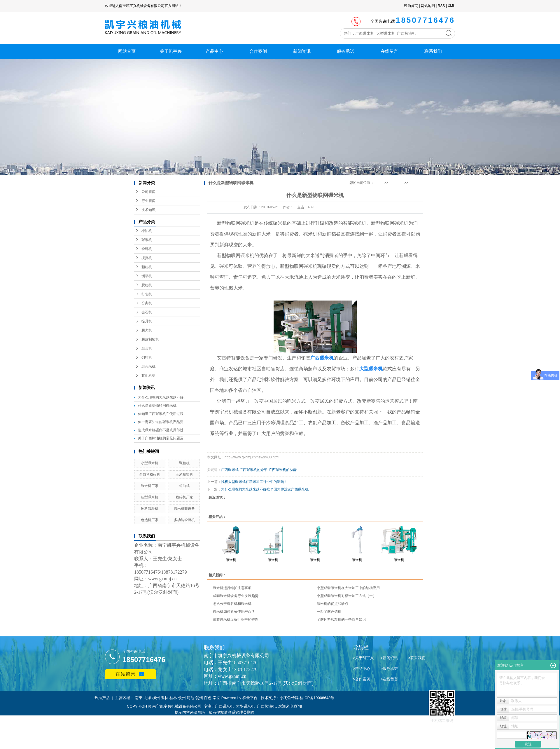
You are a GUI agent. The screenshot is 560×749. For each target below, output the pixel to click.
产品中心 (214, 51)
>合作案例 (362, 679)
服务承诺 (346, 51)
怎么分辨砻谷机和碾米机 (232, 604)
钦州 (182, 698)
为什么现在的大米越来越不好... (162, 397)
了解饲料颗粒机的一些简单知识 (341, 619)
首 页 (379, 183)
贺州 (199, 698)
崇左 (216, 698)
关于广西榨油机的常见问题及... (162, 438)
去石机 (147, 312)
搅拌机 (147, 258)
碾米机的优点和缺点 (332, 604)
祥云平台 (250, 698)
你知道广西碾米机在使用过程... (162, 414)
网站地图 (428, 6)
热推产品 (102, 698)
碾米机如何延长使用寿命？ (234, 612)
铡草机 (147, 276)
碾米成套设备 (184, 509)
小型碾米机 (150, 463)
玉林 (164, 698)
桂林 (173, 698)
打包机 (147, 294)
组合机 (147, 348)
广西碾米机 (230, 470)
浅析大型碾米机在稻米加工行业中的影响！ (254, 482)
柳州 (156, 698)
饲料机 (147, 357)
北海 (147, 698)
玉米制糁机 (184, 474)
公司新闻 (148, 192)
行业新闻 (148, 201)
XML (451, 6)
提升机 (147, 321)
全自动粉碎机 (150, 474)
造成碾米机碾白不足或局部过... (162, 430)
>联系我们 (417, 658)
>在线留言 (389, 679)
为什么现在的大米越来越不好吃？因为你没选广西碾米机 (265, 489)
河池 (190, 698)
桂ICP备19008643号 (317, 698)
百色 (208, 698)
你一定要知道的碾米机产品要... (162, 422)
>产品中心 (362, 669)
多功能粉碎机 (184, 520)
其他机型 (148, 376)
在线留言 (389, 51)
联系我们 (433, 51)
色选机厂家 (150, 520)
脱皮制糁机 (150, 339)
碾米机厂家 (150, 486)
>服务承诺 (389, 669)
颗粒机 (147, 267)
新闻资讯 (302, 51)
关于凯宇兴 (171, 51)
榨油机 (147, 231)
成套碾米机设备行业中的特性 (236, 619)
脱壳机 (147, 330)
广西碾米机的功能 (283, 470)
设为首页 (411, 6)
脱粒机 (147, 285)
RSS (441, 6)
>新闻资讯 (389, 658)
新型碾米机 (150, 497)
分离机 (147, 303)
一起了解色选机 (329, 612)
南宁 (139, 698)
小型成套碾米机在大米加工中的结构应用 (348, 588)
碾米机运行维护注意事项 (232, 588)
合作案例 (258, 51)
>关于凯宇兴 (364, 658)
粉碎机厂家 (184, 497)
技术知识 (148, 210)
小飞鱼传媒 (289, 698)
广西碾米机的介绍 (253, 470)
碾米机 (147, 240)
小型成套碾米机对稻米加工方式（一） (346, 596)
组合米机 (148, 366)
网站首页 (127, 51)
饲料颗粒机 (150, 509)
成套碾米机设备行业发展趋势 (236, 596)
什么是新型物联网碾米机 (157, 406)
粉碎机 (147, 249)
